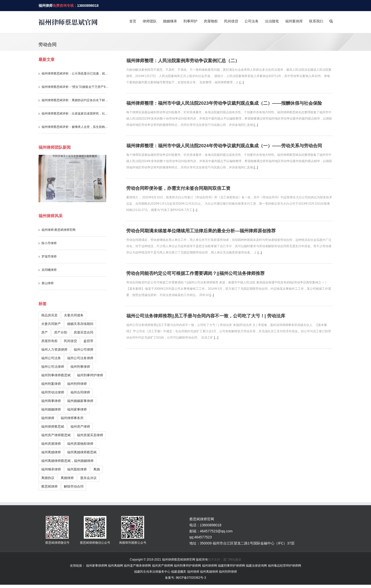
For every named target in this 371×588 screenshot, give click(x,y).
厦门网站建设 (232, 560)
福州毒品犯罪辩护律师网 (284, 566)
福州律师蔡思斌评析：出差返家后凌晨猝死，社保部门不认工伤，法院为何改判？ (75, 114)
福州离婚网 (115, 566)
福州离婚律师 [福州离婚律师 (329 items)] (51, 452)
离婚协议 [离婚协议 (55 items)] (48, 478)
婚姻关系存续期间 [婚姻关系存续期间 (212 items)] (80, 324)
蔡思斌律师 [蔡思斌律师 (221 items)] (49, 486)
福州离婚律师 (209, 572)
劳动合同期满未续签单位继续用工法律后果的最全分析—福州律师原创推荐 (201, 231)
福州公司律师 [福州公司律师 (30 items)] (84, 350)
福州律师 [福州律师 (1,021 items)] (48, 418)
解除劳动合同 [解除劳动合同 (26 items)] (74, 486)
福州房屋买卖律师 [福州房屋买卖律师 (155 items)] (90, 435)
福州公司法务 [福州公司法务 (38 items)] (51, 358)
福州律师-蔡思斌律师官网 (59, 230)
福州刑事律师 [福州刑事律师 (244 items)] (80, 367)
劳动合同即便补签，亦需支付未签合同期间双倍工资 (178, 188)
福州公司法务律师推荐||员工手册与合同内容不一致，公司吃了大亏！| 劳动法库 (206, 316)
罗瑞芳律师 (49, 256)
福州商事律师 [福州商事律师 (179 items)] (51, 401)
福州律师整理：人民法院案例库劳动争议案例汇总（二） (183, 61)
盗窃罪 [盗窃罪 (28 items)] (88, 341)
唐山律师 (48, 283)
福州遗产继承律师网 (137, 566)
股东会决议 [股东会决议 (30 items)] (88, 478)
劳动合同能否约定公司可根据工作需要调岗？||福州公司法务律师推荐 (195, 273)
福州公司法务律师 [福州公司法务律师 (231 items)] (80, 358)
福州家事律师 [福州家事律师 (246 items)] (77, 409)
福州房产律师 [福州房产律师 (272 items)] (80, 427)
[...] (242, 82)
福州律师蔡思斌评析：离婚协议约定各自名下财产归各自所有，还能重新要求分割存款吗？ (75, 100)
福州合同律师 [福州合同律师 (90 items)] (80, 392)
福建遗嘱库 (179, 572)
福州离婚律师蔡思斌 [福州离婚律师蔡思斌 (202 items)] (82, 452)
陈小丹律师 (49, 243)
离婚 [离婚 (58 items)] (97, 469)
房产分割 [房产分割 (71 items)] (61, 332)
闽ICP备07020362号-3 (190, 578)
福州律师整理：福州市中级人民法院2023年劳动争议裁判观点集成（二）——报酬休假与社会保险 (224, 103)
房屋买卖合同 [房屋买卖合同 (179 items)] (84, 332)
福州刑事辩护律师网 (187, 566)
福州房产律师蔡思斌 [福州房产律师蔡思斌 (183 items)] (56, 435)
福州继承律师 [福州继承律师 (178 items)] (51, 469)
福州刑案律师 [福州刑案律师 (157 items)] (51, 384)
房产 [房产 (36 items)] (45, 332)
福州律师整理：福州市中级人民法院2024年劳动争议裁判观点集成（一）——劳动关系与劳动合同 (224, 146)
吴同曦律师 (49, 270)
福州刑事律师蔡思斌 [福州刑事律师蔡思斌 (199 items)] (56, 375)
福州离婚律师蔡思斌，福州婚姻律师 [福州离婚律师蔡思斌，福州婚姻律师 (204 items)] (67, 461)
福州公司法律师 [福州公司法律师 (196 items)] (53, 367)
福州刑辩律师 (228, 572)
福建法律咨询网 (256, 566)
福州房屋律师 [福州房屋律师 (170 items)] (51, 444)
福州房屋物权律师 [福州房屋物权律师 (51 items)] (80, 444)
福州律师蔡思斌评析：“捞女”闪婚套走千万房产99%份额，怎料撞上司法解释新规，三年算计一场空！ (75, 87)
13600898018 (88, 6)
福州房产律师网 (162, 566)
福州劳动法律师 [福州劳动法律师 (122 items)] (53, 392)
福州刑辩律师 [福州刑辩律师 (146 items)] (77, 384)
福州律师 (46, 6)
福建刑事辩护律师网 (231, 566)
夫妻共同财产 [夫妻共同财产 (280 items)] (51, 324)
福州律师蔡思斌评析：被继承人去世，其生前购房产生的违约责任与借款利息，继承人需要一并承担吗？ (75, 127)
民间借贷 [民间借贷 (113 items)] (70, 341)
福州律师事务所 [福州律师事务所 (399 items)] (72, 418)
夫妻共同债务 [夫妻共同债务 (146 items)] (74, 315)
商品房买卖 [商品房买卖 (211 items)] (49, 315)
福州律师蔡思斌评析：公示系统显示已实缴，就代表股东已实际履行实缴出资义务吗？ (75, 73)
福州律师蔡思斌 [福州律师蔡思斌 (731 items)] (53, 427)
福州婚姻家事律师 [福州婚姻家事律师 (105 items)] (80, 401)
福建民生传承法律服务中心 (152, 572)
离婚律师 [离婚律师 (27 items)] (67, 478)
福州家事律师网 (97, 566)
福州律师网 (210, 566)
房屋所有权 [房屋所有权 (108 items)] (49, 341)
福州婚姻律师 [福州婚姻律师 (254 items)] (51, 409)
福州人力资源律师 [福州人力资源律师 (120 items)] (54, 350)
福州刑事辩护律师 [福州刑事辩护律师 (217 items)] (90, 375)
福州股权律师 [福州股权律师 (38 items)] (77, 469)
